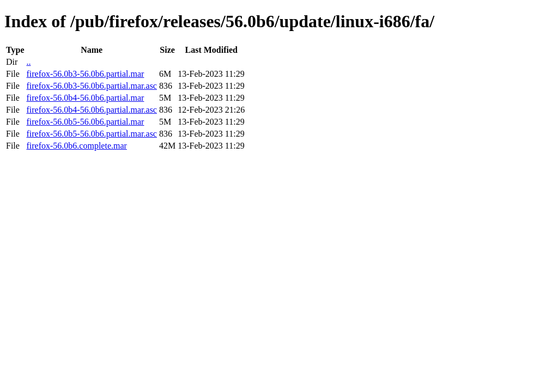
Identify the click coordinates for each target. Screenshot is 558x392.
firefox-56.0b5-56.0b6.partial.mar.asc (91, 134)
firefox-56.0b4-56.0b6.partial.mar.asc (91, 110)
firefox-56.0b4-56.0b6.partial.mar (85, 98)
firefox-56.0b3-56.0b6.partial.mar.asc (91, 86)
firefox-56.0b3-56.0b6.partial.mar (85, 74)
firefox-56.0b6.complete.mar (76, 146)
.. (28, 62)
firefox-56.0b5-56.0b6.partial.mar (85, 122)
